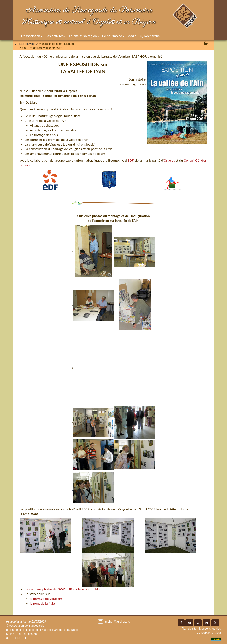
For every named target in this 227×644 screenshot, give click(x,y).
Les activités (56, 36)
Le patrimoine (113, 36)
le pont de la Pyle (42, 603)
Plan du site (189, 629)
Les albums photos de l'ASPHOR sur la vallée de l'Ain (63, 589)
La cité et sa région (84, 36)
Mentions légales (210, 629)
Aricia (217, 633)
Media (132, 36)
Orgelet (169, 160)
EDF (130, 160)
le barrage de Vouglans (46, 598)
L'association (32, 36)
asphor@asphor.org (117, 621)
